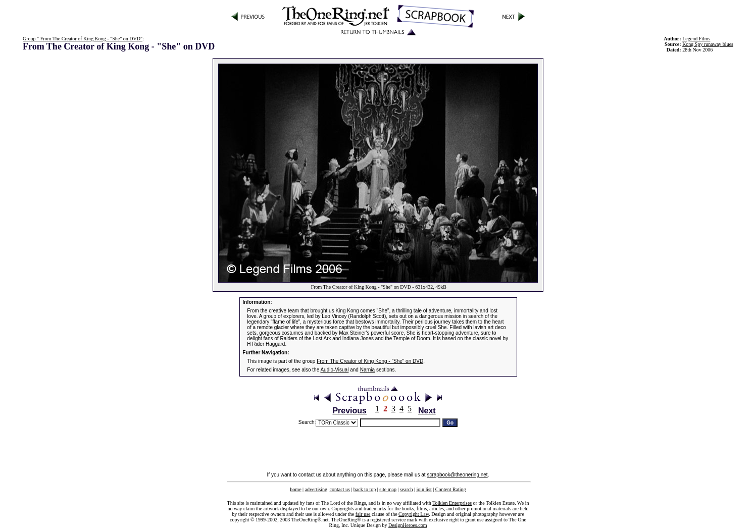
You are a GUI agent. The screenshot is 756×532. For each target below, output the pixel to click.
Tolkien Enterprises (452, 503)
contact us (340, 489)
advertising (316, 489)
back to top (365, 489)
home (295, 489)
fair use (363, 514)
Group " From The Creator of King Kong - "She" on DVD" (83, 39)
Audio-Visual (334, 370)
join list (424, 489)
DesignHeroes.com (408, 525)
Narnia (367, 370)
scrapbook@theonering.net (457, 475)
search (407, 489)
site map (388, 489)
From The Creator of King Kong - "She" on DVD (370, 361)
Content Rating (451, 489)
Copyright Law (414, 514)
